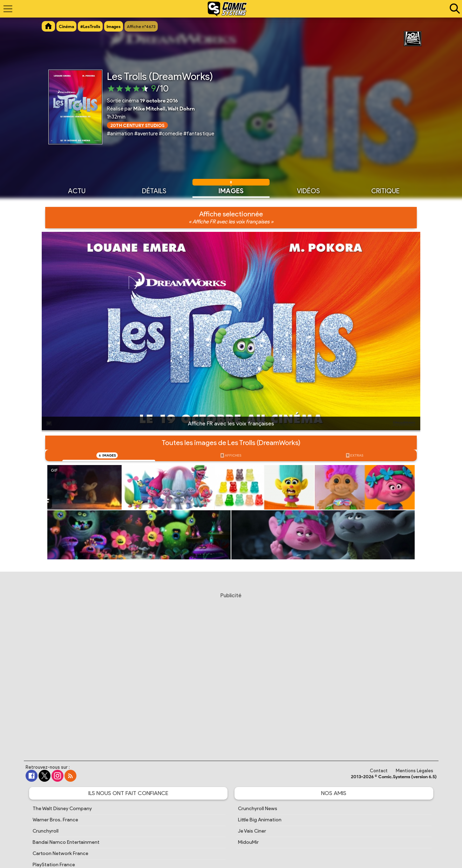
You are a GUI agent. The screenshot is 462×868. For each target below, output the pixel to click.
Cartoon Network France (60, 853)
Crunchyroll (46, 831)
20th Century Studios (137, 125)
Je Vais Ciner (252, 831)
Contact (379, 771)
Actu (77, 190)
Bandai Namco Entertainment (66, 842)
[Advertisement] (231, 670)
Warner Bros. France (55, 820)
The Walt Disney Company (62, 809)
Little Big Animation (260, 820)
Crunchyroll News (258, 809)
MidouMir (248, 842)
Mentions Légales (415, 771)
